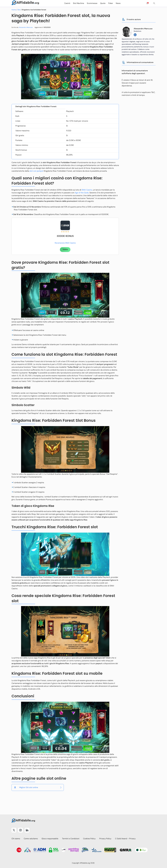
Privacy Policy (105, 839)
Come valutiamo (31, 839)
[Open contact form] (147, 3)
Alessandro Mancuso (26, 27)
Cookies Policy (89, 839)
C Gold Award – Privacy (125, 839)
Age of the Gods (82, 193)
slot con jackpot (36, 171)
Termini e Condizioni (71, 839)
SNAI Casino (87, 190)
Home (14, 10)
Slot (19, 10)
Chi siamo (16, 839)
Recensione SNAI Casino (65, 243)
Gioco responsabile (50, 839)
